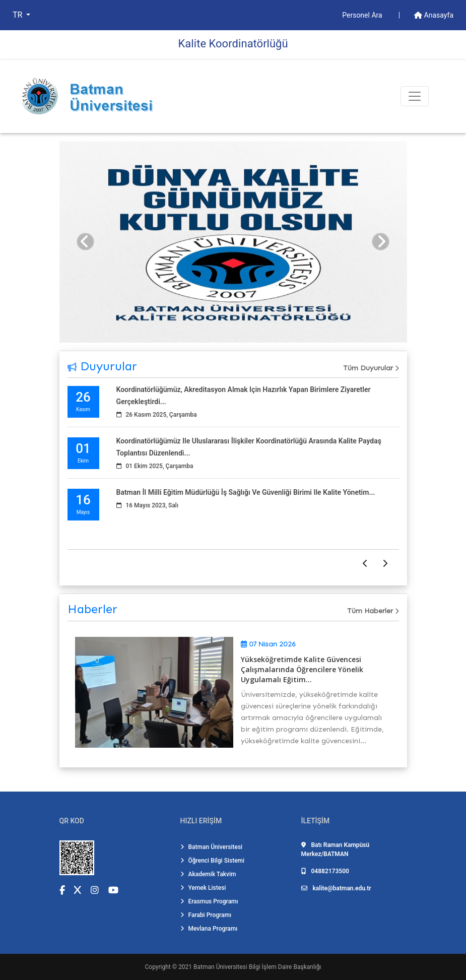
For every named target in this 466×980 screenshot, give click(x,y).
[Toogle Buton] (415, 96)
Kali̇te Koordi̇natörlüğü (233, 44)
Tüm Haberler (373, 611)
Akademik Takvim (208, 874)
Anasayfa (434, 15)
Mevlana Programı (209, 929)
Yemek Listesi (203, 888)
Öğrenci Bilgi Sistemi (213, 861)
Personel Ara (363, 15)
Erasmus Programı (209, 901)
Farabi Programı (206, 915)
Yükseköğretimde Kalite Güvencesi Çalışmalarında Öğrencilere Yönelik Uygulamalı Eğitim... (302, 669)
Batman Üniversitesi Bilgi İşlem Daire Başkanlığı (257, 967)
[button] (86, 242)
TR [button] (18, 15)
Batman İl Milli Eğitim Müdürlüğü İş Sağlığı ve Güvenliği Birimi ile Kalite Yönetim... (246, 492)
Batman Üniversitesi (212, 847)
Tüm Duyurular (371, 368)
